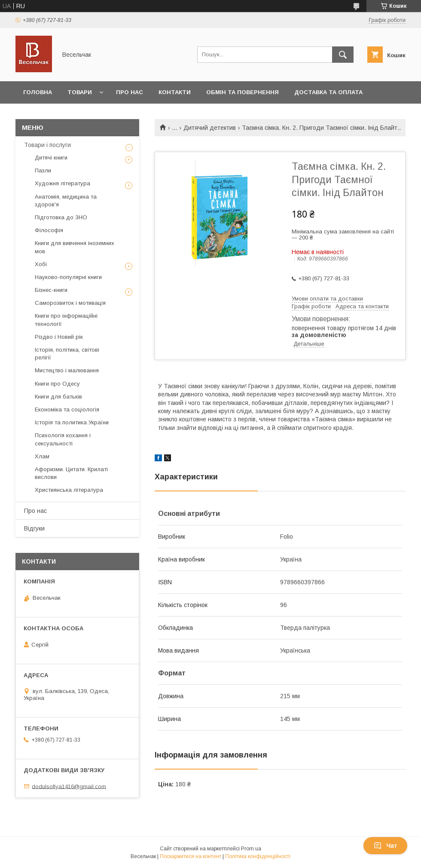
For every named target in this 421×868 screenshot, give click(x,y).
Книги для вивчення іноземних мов (75, 247)
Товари (80, 92)
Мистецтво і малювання (67, 370)
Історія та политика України (72, 422)
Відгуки (34, 528)
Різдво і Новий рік (59, 337)
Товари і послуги (47, 145)
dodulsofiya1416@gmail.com (69, 786)
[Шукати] (343, 55)
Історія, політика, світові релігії (67, 354)
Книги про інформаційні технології (66, 320)
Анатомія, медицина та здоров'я (66, 201)
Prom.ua (251, 849)
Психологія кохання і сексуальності (63, 439)
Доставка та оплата (328, 92)
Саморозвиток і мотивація (70, 303)
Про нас (130, 92)
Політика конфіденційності (258, 856)
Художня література (63, 183)
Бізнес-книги (51, 290)
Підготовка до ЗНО (61, 217)
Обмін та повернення (243, 92)
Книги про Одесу (57, 384)
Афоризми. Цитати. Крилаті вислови (71, 473)
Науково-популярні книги (68, 277)
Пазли (43, 170)
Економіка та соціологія (67, 409)
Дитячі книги (51, 158)
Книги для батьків (58, 397)
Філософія (49, 230)
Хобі (41, 264)
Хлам (42, 456)
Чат (385, 846)
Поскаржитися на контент (191, 856)
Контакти (175, 92)
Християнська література (69, 490)
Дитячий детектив (210, 128)
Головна (38, 92)
